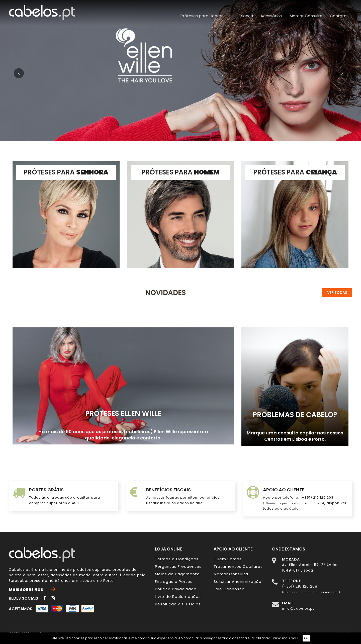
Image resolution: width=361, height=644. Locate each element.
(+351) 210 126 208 (300, 586)
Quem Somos (228, 559)
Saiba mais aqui (285, 638)
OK (306, 638)
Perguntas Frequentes (178, 566)
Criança (245, 16)
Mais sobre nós (32, 590)
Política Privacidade (176, 589)
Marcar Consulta (306, 16)
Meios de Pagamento (177, 574)
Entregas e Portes (174, 581)
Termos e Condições (177, 559)
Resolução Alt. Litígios (178, 604)
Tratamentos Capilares (238, 566)
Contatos (339, 16)
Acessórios (271, 16)
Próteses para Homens (205, 16)
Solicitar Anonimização (238, 581)
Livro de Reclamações (178, 596)
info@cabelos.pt (298, 608)
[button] (27, 71)
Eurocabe (18, 581)
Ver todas (337, 293)
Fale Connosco (229, 589)
